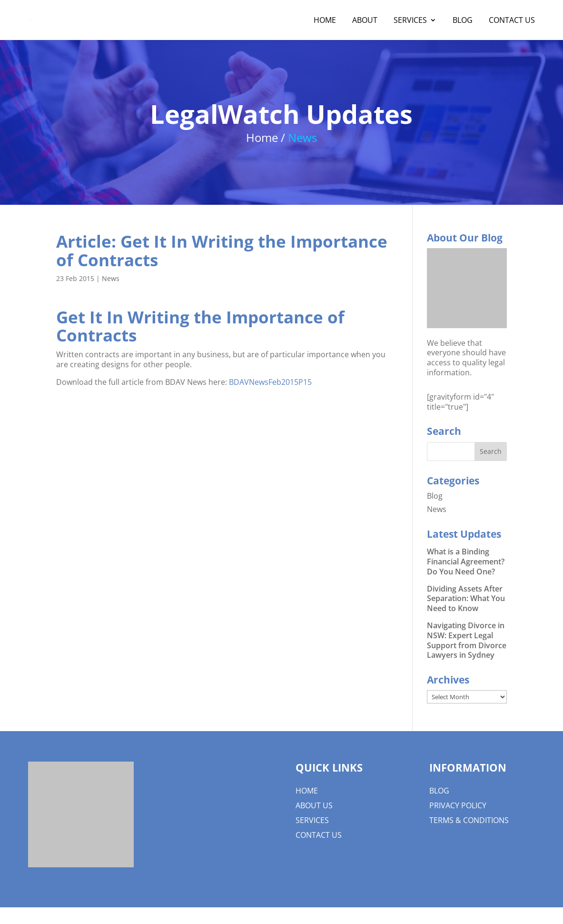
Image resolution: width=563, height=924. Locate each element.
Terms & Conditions (469, 820)
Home (325, 21)
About (365, 21)
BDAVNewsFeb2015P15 (270, 382)
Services (410, 21)
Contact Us (512, 21)
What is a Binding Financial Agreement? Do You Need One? (466, 562)
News (111, 278)
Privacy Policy (458, 805)
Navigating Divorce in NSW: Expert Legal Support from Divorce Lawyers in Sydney (467, 640)
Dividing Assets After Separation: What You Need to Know (466, 599)
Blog (463, 21)
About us (314, 805)
